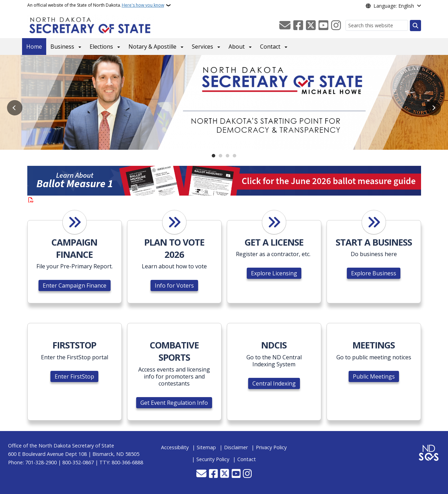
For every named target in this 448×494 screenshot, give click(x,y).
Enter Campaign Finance (75, 285)
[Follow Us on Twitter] (311, 26)
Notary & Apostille (152, 47)
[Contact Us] (285, 26)
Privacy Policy (271, 447)
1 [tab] (213, 156)
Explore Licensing (274, 273)
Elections (101, 47)
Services (202, 47)
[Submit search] (415, 26)
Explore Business (374, 273)
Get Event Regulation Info (174, 403)
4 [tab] (234, 156)
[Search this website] (377, 25)
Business (62, 47)
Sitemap (206, 447)
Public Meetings (374, 376)
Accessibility (175, 447)
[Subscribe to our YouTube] (323, 26)
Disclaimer (236, 447)
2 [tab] (220, 156)
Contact (270, 47)
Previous (15, 108)
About (237, 47)
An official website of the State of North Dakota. (96, 5)
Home (34, 47)
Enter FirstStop (74, 376)
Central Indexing (274, 383)
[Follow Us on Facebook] (298, 26)
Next (433, 108)
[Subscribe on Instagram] (336, 26)
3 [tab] (227, 156)
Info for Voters (174, 285)
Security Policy (213, 459)
